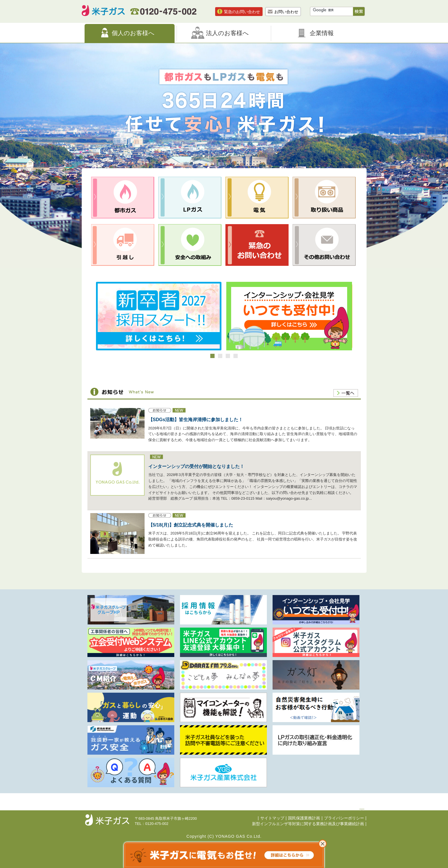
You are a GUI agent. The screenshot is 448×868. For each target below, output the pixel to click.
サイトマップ (272, 818)
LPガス (190, 198)
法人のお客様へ (227, 33)
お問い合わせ (286, 12)
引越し (123, 245)
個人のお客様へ (133, 33)
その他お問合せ (324, 245)
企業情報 (322, 33)
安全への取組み (190, 245)
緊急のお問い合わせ (242, 12)
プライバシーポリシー (344, 818)
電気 (257, 198)
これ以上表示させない (323, 844)
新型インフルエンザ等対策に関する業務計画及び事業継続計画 (308, 824)
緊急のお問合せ (257, 245)
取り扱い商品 (324, 198)
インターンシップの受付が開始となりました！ (196, 466)
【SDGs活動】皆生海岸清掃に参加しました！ (196, 420)
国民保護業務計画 (304, 818)
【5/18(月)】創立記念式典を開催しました (191, 525)
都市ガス (123, 198)
